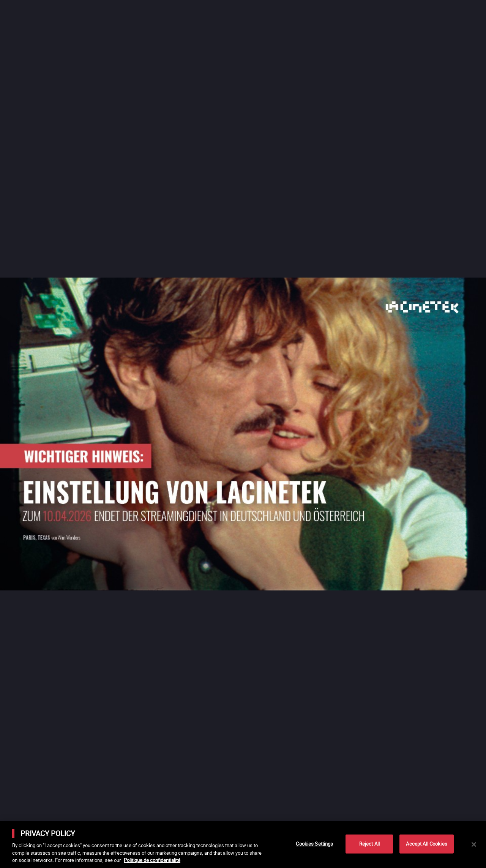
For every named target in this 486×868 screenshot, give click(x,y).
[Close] (474, 844)
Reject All (369, 844)
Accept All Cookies (426, 844)
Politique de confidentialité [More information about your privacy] (152, 860)
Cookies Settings (314, 844)
